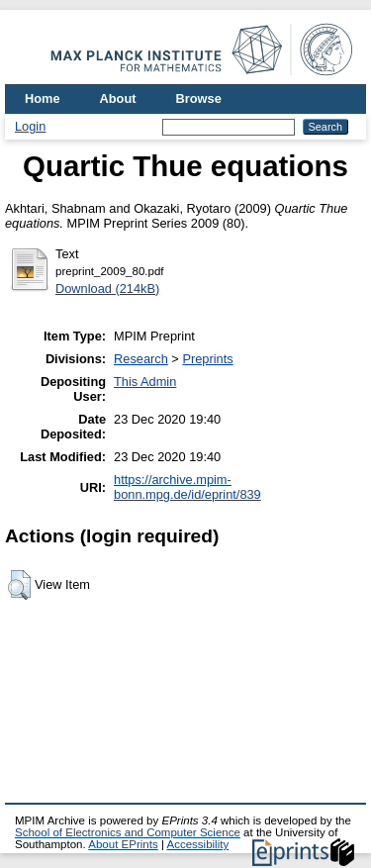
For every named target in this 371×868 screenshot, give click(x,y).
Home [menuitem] (43, 98)
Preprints (207, 359)
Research (141, 359)
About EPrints (123, 844)
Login (30, 126)
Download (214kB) (107, 289)
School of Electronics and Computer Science (128, 832)
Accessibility (197, 844)
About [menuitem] (118, 98)
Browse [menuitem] (199, 98)
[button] (19, 585)
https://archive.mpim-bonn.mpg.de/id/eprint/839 (187, 487)
